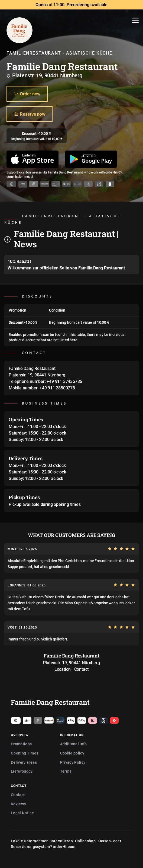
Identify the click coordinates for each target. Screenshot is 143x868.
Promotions (21, 744)
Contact (82, 669)
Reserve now (30, 114)
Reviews (18, 804)
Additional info (74, 744)
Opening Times (25, 753)
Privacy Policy (73, 762)
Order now (27, 94)
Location (63, 669)
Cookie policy (72, 753)
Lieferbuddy (22, 771)
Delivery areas (24, 762)
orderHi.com (64, 847)
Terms (66, 771)
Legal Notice (22, 813)
